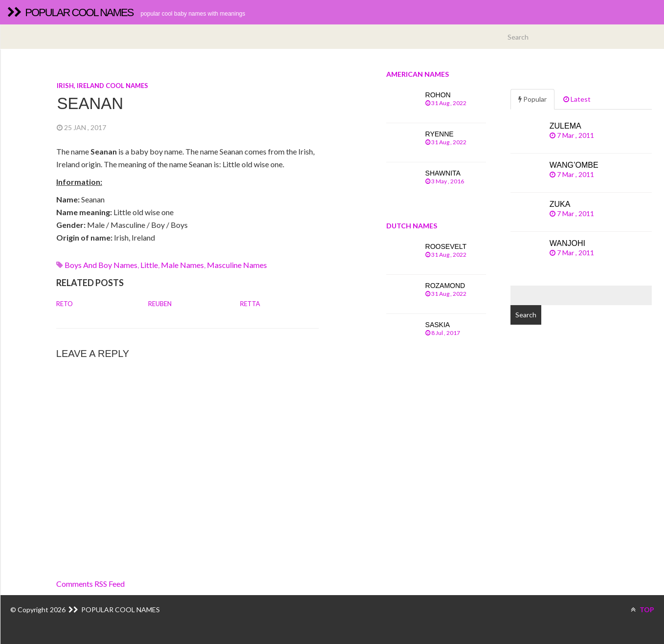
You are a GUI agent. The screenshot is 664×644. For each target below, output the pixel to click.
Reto (65, 304)
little (149, 265)
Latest (577, 99)
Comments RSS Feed (90, 584)
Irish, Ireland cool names (102, 86)
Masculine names (237, 265)
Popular (532, 99)
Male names (182, 265)
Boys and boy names (101, 265)
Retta (250, 304)
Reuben (160, 304)
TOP (642, 610)
